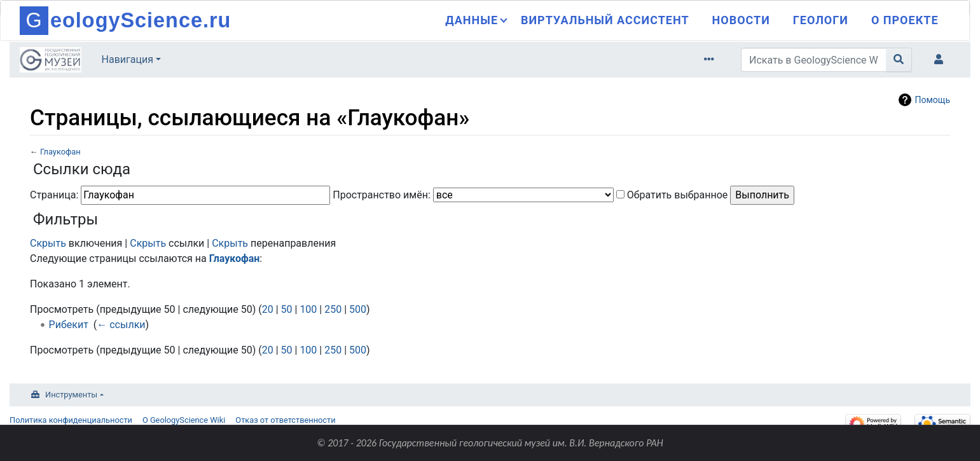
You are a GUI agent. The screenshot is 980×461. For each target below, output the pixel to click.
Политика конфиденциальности (71, 420)
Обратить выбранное (678, 195)
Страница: (54, 195)
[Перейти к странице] (899, 60)
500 (358, 309)
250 (333, 309)
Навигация (128, 59)
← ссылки (121, 325)
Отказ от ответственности (285, 420)
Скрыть (48, 243)
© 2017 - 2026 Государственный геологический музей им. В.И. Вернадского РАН (490, 443)
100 (308, 309)
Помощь (932, 100)
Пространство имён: (382, 195)
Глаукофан (60, 152)
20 (268, 309)
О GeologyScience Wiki (184, 420)
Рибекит (69, 325)
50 (287, 309)
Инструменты (71, 395)
